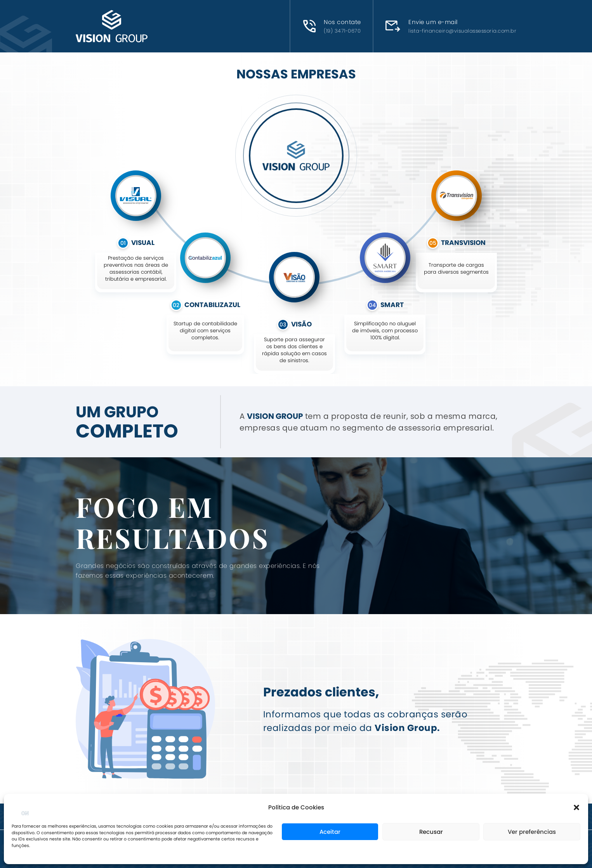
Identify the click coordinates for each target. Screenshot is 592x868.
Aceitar (330, 832)
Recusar (431, 832)
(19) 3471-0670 (342, 31)
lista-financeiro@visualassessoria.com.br (462, 31)
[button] (576, 807)
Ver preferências (532, 832)
